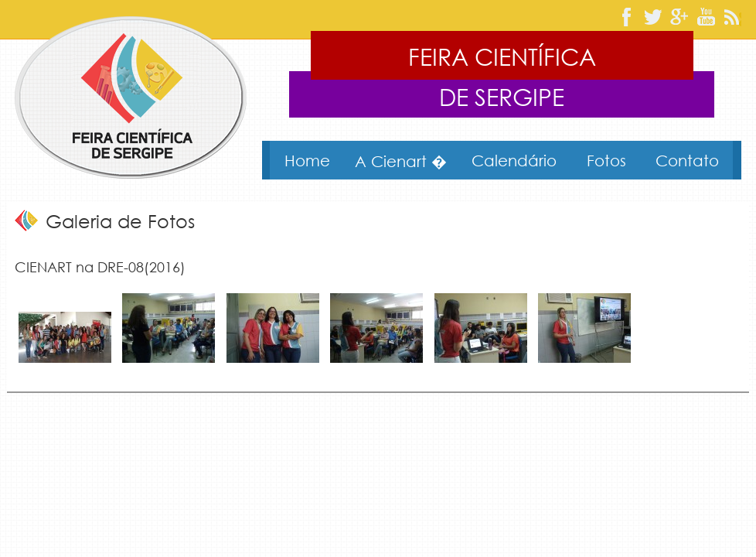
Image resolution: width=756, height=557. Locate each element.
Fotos (606, 160)
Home (307, 160)
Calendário (514, 160)
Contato (687, 160)
